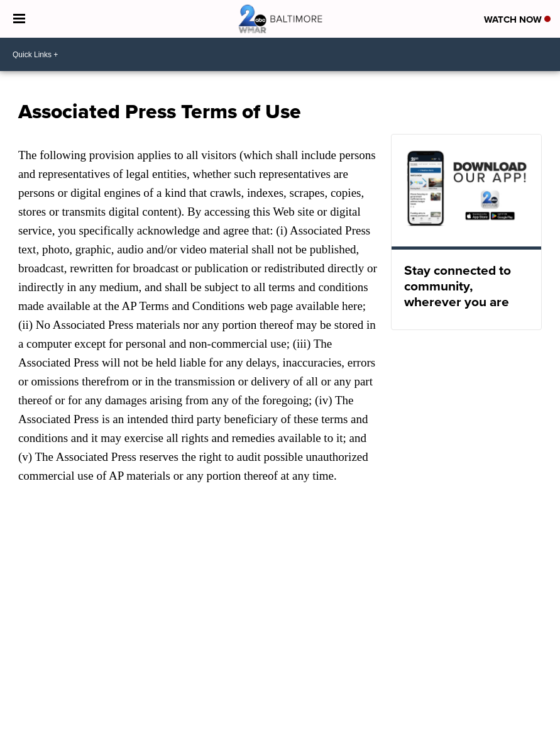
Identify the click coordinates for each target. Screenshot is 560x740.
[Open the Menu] (19, 19)
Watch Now (517, 19)
